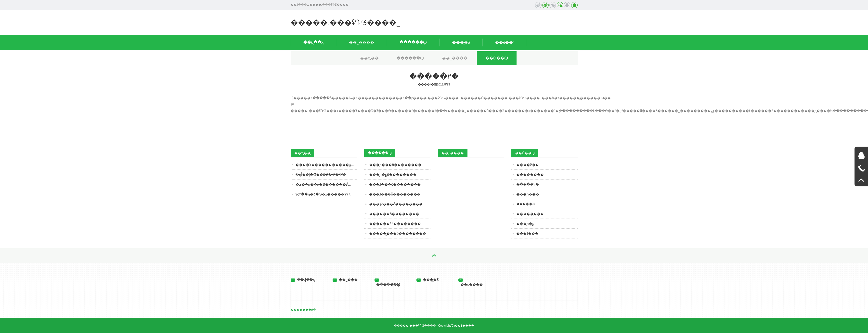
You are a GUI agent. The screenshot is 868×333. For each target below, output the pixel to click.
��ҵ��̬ (369, 58)
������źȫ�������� (395, 224)
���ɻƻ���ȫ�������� (396, 204)
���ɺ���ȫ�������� (395, 184)
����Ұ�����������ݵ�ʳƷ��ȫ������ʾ (326, 165)
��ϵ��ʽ (504, 42)
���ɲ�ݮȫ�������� (393, 175)
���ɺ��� (527, 234)
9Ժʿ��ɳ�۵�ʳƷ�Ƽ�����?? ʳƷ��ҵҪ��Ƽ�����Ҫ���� (326, 194)
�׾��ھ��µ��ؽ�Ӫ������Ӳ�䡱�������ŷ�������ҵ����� (326, 184)
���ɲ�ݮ (525, 224)
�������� (530, 175)
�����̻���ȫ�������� (398, 234)
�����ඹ (525, 204)
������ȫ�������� (394, 214)
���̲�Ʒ (461, 42)
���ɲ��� (528, 194)
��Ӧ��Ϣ (497, 58)
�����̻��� (530, 214)
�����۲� (528, 184)
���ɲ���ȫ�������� (395, 165)
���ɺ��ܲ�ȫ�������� (395, 194)
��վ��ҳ (313, 42)
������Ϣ (413, 42)
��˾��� (345, 280)
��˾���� (362, 42)
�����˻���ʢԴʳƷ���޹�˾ (345, 22)
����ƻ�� (528, 165)
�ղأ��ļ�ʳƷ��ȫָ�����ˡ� (321, 175)
